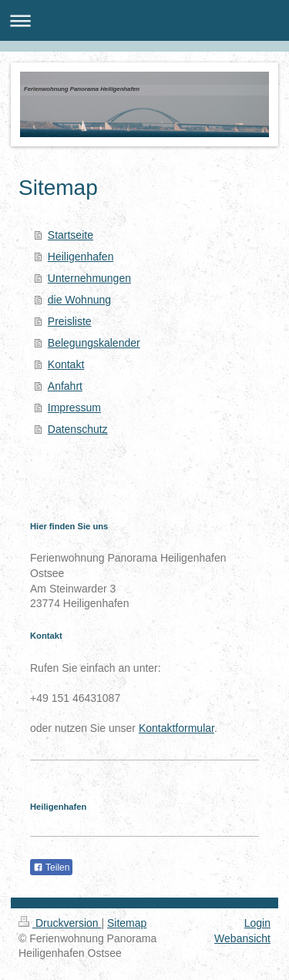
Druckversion (60, 923)
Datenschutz (78, 429)
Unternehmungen (89, 278)
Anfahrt (65, 386)
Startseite (71, 235)
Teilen (51, 868)
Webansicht (242, 938)
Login (257, 923)
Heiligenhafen (81, 257)
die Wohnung (79, 300)
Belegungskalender (94, 343)
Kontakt (66, 364)
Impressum (74, 408)
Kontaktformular (176, 728)
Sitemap (127, 923)
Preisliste (70, 321)
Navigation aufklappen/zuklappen (144, 20)
